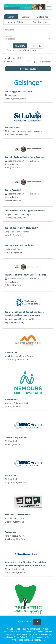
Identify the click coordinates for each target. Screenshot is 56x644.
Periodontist (11, 532)
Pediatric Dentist (13, 127)
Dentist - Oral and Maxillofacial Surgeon (24, 157)
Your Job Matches (16, 22)
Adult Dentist (11, 399)
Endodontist (11, 352)
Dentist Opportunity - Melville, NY (21, 228)
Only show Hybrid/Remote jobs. (22, 50)
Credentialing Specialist (17, 437)
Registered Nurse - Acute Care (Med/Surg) (25, 275)
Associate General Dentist (18, 515)
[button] (36, 46)
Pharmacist (10, 475)
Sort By (7, 62)
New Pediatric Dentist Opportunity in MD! (25, 210)
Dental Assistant (13, 190)
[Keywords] (28, 30)
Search (11, 17)
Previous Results (28, 69)
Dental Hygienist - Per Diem (18, 91)
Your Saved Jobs (41, 22)
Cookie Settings (24, 622)
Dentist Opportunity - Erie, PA (19, 245)
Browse (25, 17)
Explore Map (43, 17)
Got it (37, 622)
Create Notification (42, 62)
